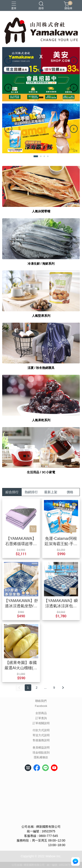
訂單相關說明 (41, 723)
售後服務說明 (41, 740)
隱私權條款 (41, 758)
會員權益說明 (41, 748)
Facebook (41, 706)
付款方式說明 (41, 730)
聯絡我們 (41, 701)
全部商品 (41, 713)
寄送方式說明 (41, 735)
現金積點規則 (41, 753)
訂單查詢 (41, 718)
